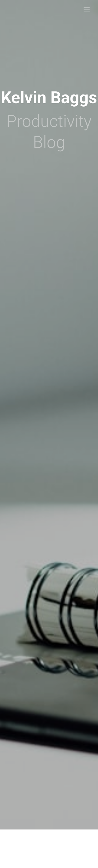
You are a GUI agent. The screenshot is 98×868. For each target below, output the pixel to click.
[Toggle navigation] (87, 10)
